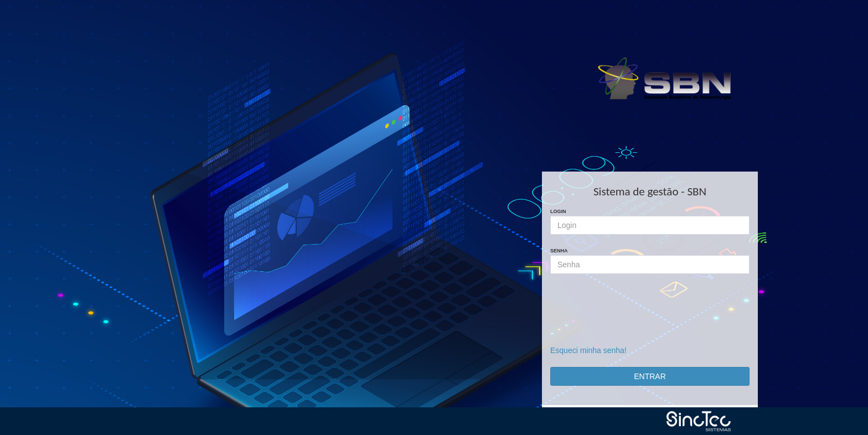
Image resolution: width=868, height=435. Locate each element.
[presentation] (650, 315)
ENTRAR (650, 376)
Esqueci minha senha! (588, 350)
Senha (559, 251)
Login (558, 211)
